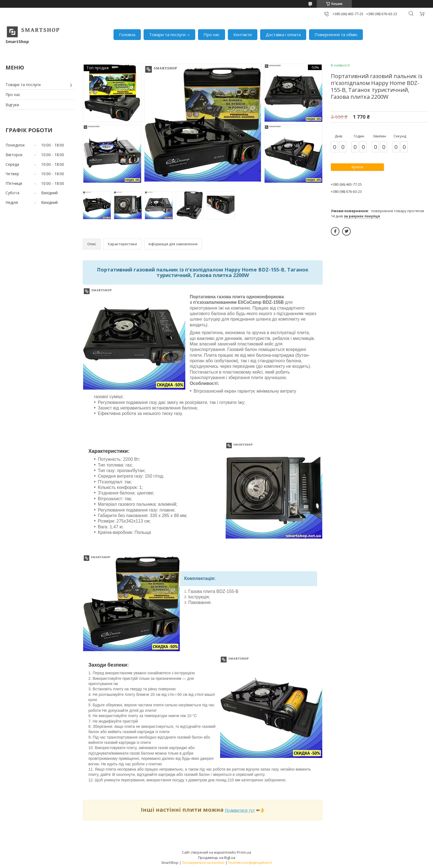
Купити (357, 167)
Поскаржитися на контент (203, 863)
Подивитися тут (240, 810)
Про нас (212, 34)
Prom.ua (244, 852)
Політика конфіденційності (250, 863)
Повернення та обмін (336, 34)
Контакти (243, 34)
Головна (127, 34)
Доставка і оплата (283, 34)
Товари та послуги (167, 34)
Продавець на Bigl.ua (217, 858)
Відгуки (12, 105)
